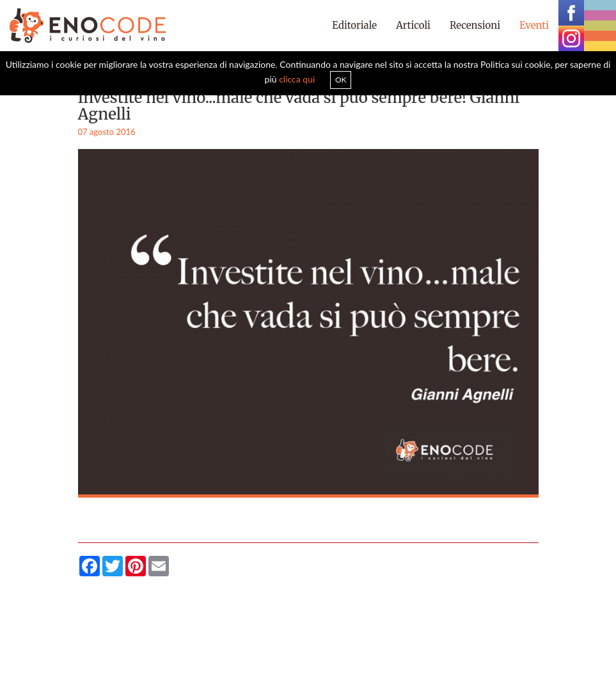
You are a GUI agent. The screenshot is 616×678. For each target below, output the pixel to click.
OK (341, 80)
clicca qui (297, 79)
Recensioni (475, 25)
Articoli (413, 25)
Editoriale (354, 25)
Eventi (534, 25)
